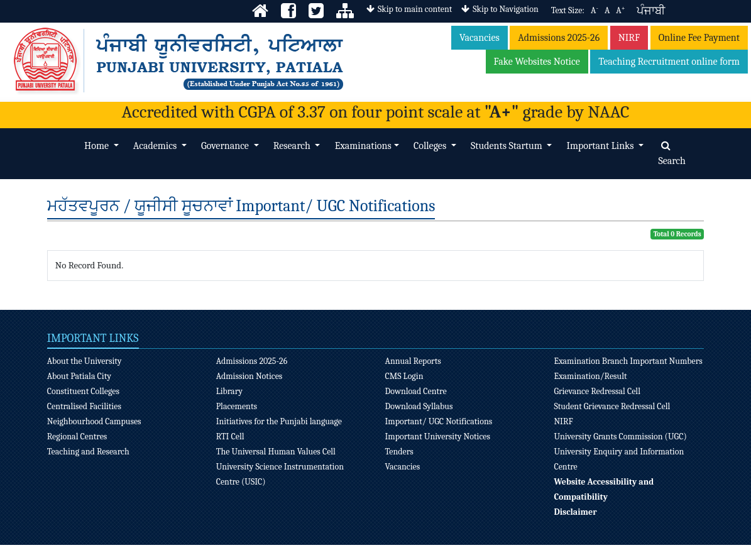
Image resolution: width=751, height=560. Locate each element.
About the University (85, 361)
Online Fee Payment (699, 38)
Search (672, 154)
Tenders (399, 452)
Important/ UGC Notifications (439, 421)
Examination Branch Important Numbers (628, 361)
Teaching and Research (88, 452)
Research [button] (293, 146)
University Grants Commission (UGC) (620, 436)
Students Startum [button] (507, 146)
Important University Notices (438, 436)
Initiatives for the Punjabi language (279, 421)
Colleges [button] (431, 146)
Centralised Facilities (84, 406)
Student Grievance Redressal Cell (612, 406)
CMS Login (404, 376)
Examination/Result (590, 376)
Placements (237, 406)
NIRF (629, 38)
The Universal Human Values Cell (276, 452)
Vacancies (480, 38)
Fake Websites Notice (537, 62)
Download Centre (416, 391)
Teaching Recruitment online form (669, 62)
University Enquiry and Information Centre (619, 459)
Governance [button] (226, 146)
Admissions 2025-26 (559, 38)
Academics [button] (156, 146)
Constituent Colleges (83, 391)
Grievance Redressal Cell (597, 391)
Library (229, 391)
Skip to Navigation (500, 9)
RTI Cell (230, 436)
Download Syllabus (419, 406)
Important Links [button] (601, 146)
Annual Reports (413, 361)
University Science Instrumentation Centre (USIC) (280, 474)
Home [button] (97, 146)
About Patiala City (79, 376)
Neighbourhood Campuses (94, 421)
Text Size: (568, 10)
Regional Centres (77, 436)
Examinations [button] (363, 146)
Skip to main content (409, 9)
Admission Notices (249, 376)
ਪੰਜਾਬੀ (651, 11)
